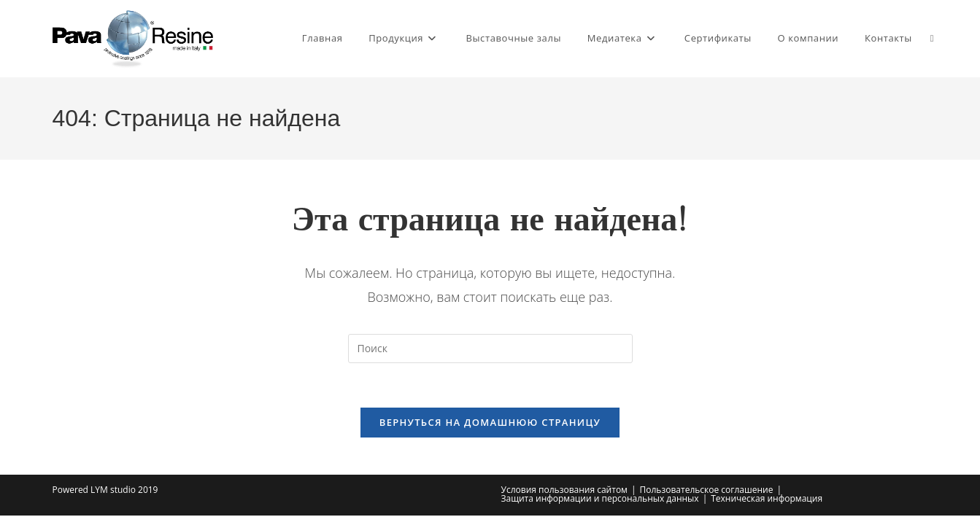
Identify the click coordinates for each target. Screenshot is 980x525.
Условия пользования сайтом (564, 490)
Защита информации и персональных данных (600, 498)
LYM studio (113, 490)
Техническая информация (767, 498)
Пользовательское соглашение (707, 490)
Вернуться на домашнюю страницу (490, 422)
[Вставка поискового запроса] (490, 349)
